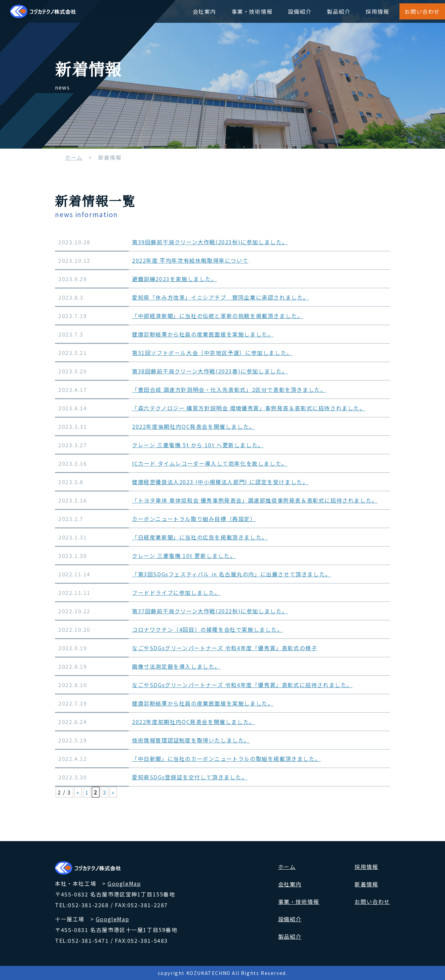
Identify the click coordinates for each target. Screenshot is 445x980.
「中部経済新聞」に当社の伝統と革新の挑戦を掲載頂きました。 (217, 316)
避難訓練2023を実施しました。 (175, 279)
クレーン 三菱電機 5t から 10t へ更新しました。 (198, 445)
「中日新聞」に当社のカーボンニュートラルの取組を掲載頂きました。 (226, 759)
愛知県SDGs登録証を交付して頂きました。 (190, 777)
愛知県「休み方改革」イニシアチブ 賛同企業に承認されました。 (220, 297)
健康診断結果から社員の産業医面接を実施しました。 (203, 334)
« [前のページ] (78, 792)
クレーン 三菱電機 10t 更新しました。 (184, 556)
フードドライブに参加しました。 (176, 592)
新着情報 (366, 884)
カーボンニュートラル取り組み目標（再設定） (194, 519)
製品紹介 (338, 11)
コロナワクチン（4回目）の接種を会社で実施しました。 (208, 629)
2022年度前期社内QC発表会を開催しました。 (194, 722)
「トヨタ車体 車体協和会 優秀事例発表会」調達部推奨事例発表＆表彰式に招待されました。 (255, 500)
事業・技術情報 (252, 11)
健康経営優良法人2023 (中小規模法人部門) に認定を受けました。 (220, 482)
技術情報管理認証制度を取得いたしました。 (191, 740)
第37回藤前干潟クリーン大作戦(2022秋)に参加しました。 (210, 611)
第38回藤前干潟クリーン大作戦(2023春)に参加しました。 (210, 371)
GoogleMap (124, 883)
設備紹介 (300, 11)
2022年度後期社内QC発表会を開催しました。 (194, 426)
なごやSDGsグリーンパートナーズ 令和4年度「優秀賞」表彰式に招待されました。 (242, 685)
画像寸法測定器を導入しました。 (176, 666)
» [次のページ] (113, 792)
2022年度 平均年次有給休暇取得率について (190, 260)
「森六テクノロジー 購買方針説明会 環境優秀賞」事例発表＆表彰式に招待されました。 (249, 408)
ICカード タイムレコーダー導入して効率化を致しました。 (210, 463)
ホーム (74, 157)
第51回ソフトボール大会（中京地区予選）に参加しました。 (212, 353)
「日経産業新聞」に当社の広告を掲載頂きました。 (200, 537)
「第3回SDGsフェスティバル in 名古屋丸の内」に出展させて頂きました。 (232, 574)
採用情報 (377, 11)
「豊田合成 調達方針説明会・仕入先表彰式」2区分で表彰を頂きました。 (229, 390)
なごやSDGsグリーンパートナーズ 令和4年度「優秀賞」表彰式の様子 (225, 648)
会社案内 (204, 11)
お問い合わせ (422, 11)
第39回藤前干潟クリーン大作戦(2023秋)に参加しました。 (210, 242)
